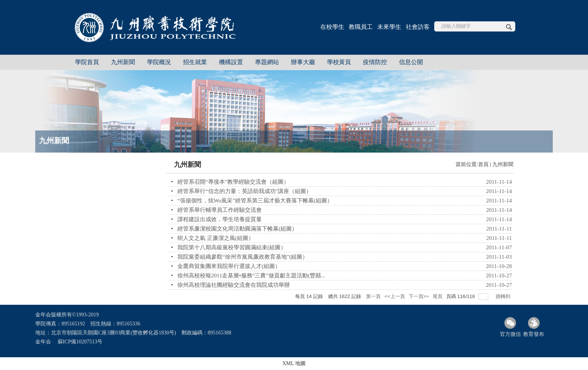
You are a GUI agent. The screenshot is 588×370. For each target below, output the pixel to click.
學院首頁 (87, 62)
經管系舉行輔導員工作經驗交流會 (220, 210)
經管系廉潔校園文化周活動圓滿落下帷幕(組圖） (237, 229)
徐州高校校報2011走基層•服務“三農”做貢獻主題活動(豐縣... (251, 276)
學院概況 (159, 62)
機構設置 (231, 62)
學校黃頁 (339, 62)
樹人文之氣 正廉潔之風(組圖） (216, 238)
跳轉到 (504, 296)
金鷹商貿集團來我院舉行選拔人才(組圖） (229, 266)
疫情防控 (375, 62)
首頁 (483, 164)
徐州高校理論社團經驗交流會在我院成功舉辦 (234, 285)
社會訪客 (418, 27)
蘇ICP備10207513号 (80, 342)
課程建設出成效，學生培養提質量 (220, 219)
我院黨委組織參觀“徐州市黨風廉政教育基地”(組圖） (243, 257)
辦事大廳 (303, 62)
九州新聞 (123, 62)
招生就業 (195, 62)
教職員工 (361, 27)
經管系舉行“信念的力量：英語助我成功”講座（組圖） (244, 191)
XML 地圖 (294, 363)
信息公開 (411, 62)
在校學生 (332, 27)
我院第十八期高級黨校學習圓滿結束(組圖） (232, 247)
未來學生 (389, 27)
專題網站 (267, 62)
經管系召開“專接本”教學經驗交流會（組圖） (233, 182)
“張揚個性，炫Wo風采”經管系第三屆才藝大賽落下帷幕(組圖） (255, 201)
